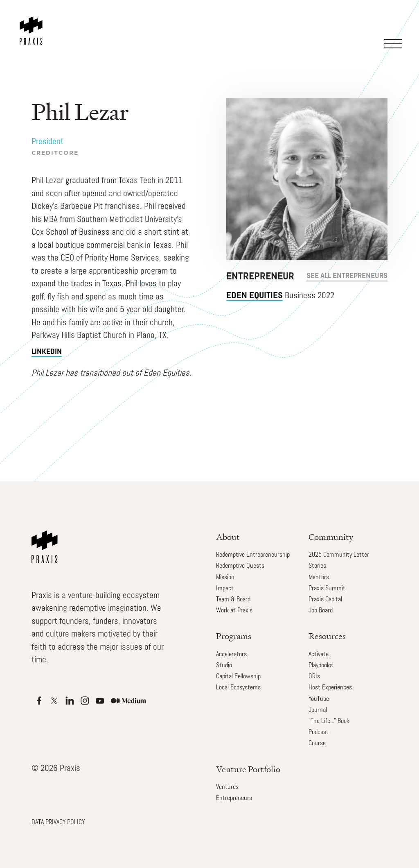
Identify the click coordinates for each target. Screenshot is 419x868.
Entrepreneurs (234, 798)
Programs (234, 636)
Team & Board (233, 600)
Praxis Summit (327, 589)
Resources (327, 636)
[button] (394, 31)
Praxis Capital (325, 600)
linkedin (47, 352)
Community (331, 537)
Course (317, 743)
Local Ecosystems (238, 688)
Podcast (319, 732)
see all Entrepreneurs (347, 276)
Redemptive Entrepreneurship (253, 555)
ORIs (314, 677)
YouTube (319, 699)
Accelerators (231, 655)
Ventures (227, 787)
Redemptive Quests (240, 566)
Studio (224, 666)
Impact (225, 589)
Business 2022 (280, 296)
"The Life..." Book (329, 721)
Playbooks (321, 666)
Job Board (321, 611)
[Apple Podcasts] (39, 701)
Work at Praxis (234, 611)
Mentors (319, 578)
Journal (318, 710)
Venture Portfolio (248, 769)
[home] (33, 23)
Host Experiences (330, 688)
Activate (319, 655)
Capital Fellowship (238, 677)
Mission (225, 578)
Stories (317, 566)
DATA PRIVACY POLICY (58, 823)
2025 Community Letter (339, 555)
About (228, 537)
